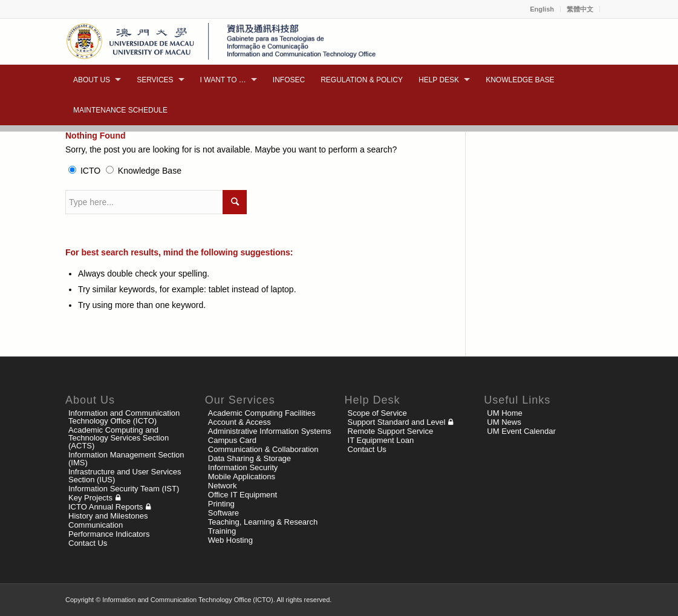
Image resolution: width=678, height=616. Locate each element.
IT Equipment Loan (381, 440)
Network (223, 486)
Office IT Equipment (243, 495)
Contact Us (88, 543)
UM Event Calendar (521, 431)
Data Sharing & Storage (249, 458)
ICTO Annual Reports (106, 507)
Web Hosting (230, 540)
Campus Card (232, 440)
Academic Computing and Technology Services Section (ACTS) (119, 438)
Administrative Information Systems (270, 431)
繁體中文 (580, 9)
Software (223, 513)
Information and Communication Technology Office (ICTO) (124, 417)
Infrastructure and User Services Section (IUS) (125, 476)
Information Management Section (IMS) (126, 459)
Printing (221, 504)
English (542, 9)
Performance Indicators (109, 534)
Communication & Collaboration (263, 449)
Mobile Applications (242, 477)
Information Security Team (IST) (124, 489)
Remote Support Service (391, 431)
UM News (504, 422)
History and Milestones (108, 516)
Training (222, 531)
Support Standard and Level (397, 422)
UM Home (505, 413)
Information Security (243, 467)
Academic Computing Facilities (262, 413)
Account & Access (240, 422)
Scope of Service (377, 413)
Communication (96, 525)
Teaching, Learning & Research (263, 522)
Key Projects (90, 498)
